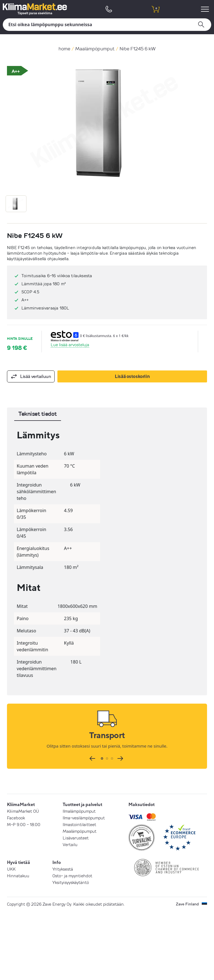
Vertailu (70, 844)
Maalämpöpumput (95, 49)
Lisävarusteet (76, 838)
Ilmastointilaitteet (79, 824)
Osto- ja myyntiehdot (72, 876)
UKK (11, 869)
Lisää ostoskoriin (132, 376)
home (64, 49)
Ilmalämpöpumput (79, 811)
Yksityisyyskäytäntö (71, 882)
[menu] (206, 9)
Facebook (16, 818)
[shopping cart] (155, 9)
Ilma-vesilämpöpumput (84, 818)
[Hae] (107, 25)
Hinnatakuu (18, 876)
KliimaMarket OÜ (23, 811)
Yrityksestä (63, 869)
